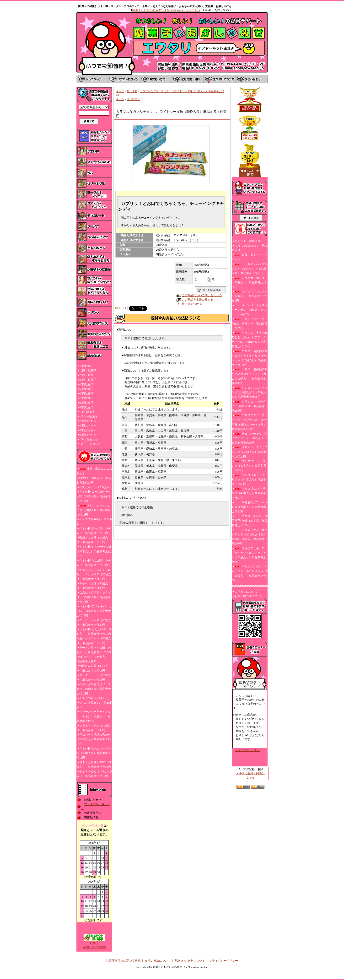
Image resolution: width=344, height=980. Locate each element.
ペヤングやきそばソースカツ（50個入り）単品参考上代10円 (94, 689)
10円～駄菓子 (88, 371)
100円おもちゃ (89, 439)
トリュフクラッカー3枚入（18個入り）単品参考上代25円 (250, 323)
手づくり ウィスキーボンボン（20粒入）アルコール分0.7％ (250, 310)
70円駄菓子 (86, 398)
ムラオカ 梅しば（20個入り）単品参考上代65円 (249, 282)
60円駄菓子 (86, 393)
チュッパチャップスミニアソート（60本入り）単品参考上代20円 (250, 438)
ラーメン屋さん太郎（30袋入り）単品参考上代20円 (94, 650)
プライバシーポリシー (224, 961)
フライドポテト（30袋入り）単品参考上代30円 (94, 728)
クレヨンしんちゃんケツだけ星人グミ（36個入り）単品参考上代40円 (250, 392)
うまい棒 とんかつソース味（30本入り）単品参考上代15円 (94, 753)
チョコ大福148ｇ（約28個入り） (94, 521)
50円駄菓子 (86, 389)
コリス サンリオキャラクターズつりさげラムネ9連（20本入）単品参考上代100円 (250, 537)
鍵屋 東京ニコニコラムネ (94, 471)
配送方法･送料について (190, 961)
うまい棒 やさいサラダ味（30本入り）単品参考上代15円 (94, 551)
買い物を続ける (192, 304)
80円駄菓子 (86, 403)
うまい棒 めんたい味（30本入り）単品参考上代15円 (94, 632)
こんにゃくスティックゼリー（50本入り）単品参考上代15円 (94, 597)
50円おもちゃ (88, 430)
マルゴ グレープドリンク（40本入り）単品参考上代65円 (249, 479)
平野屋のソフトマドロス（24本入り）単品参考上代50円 (250, 507)
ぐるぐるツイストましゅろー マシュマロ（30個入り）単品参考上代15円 (94, 574)
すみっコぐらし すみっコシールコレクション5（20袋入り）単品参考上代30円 (250, 573)
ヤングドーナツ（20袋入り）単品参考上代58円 (94, 677)
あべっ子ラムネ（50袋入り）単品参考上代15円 (94, 641)
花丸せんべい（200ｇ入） (96, 487)
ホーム (120, 91)
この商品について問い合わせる (202, 295)
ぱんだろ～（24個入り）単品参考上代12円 (94, 659)
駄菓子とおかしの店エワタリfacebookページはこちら (166, 10)
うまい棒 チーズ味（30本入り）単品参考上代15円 (94, 531)
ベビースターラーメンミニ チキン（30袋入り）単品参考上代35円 (94, 716)
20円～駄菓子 (88, 375)
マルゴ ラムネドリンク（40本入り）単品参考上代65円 (249, 493)
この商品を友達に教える (198, 300)
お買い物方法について (249, 596)
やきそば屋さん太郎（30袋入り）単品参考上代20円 (94, 764)
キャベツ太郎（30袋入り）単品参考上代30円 (92, 586)
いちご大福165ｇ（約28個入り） (94, 705)
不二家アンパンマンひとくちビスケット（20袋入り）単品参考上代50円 (250, 269)
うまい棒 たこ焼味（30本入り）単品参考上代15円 (94, 563)
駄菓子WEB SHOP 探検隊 (94, 944)
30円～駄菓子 (88, 380)
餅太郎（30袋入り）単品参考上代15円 (94, 480)
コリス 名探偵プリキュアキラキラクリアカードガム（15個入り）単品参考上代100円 (250, 358)
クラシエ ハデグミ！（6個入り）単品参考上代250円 (250, 406)
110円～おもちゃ (90, 444)
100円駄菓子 (87, 412)
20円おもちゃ (88, 421)
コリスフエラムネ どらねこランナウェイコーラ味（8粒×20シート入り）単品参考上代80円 (249, 422)
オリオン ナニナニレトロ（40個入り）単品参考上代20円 (250, 452)
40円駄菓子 (86, 384)
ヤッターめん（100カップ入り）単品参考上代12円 (94, 774)
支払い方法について (158, 961)
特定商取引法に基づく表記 (123, 961)
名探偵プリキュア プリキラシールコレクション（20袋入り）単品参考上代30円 (250, 555)
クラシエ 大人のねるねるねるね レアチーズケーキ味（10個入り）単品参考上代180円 (250, 340)
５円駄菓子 (86, 366)
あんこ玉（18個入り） (249, 241)
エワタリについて (246, 592)
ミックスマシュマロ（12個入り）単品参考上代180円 (250, 296)
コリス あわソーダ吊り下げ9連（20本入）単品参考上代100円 (250, 521)
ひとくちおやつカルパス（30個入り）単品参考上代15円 (94, 510)
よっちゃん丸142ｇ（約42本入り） (250, 248)
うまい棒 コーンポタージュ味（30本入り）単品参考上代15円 (94, 496)
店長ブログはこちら (247, 750)
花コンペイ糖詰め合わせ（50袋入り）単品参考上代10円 (94, 739)
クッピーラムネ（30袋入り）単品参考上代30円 (94, 622)
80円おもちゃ (88, 435)
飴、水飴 (132, 91)
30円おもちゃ (88, 425)
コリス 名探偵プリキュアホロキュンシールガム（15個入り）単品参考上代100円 (250, 376)
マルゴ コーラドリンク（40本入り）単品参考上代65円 (249, 466)
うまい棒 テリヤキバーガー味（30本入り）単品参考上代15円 (94, 611)
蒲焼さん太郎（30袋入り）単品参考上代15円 (92, 540)
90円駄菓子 (86, 407)
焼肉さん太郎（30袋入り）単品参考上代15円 (92, 668)
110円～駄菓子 (89, 416)
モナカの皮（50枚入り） (95, 698)
